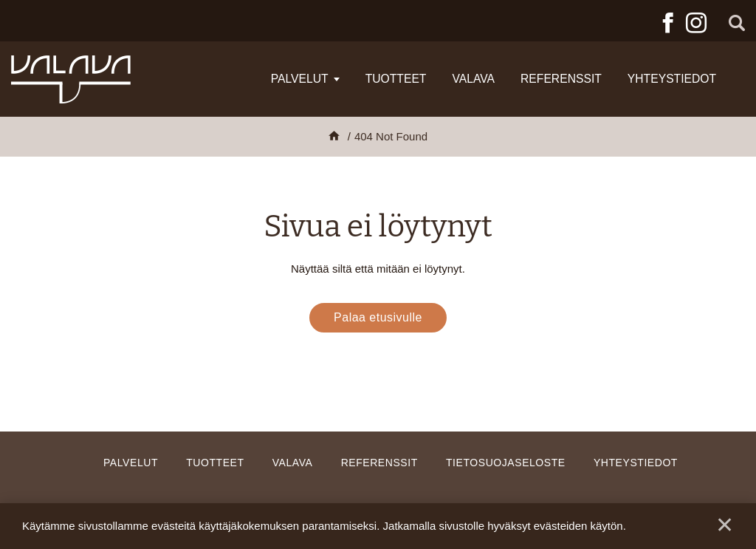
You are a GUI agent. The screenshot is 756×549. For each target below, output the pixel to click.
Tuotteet (396, 79)
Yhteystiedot (672, 79)
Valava (473, 79)
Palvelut (300, 79)
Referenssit (561, 79)
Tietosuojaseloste (506, 463)
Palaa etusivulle (378, 317)
